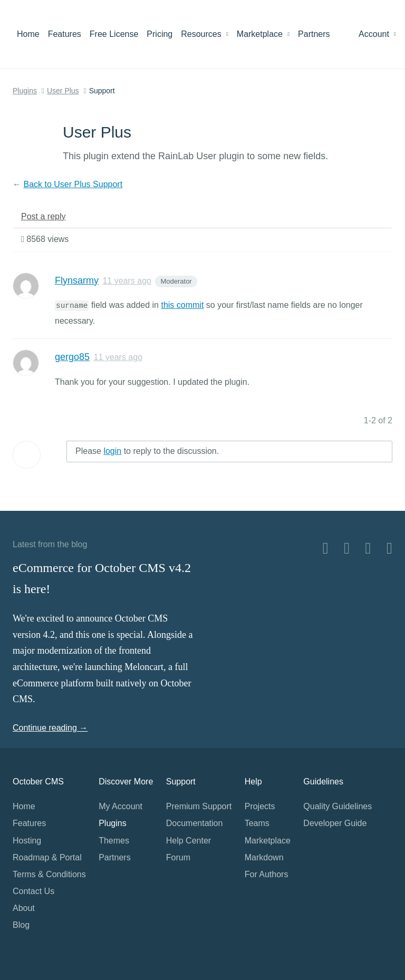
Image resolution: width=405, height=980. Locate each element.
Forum (178, 857)
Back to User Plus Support (73, 184)
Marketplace (263, 34)
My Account (120, 806)
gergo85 (72, 357)
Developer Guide (335, 823)
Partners (314, 34)
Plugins (25, 91)
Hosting (27, 841)
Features (65, 34)
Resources (205, 34)
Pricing (160, 34)
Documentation (195, 823)
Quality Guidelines (337, 806)
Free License (114, 34)
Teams (257, 823)
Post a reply (43, 216)
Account (377, 34)
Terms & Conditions (49, 874)
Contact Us (33, 891)
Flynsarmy (77, 280)
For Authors (267, 874)
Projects (260, 806)
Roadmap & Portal (47, 857)
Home (28, 34)
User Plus (63, 91)
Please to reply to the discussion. (147, 451)
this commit (182, 305)
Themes (114, 841)
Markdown (264, 857)
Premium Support (199, 806)
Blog (21, 925)
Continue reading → (50, 728)
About (24, 908)
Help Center (189, 841)
